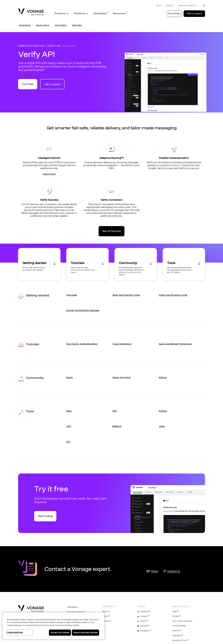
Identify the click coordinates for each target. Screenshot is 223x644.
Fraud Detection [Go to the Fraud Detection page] (122, 344)
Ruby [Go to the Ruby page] (69, 411)
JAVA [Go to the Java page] (162, 426)
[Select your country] (187, 6)
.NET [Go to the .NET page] (69, 426)
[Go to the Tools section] (184, 264)
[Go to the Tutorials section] (87, 264)
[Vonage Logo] (31, 12)
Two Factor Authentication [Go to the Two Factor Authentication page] (82, 344)
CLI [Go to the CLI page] (68, 442)
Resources (119, 13)
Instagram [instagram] (145, 631)
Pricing (77, 26)
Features (61, 26)
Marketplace (73, 607)
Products (60, 13)
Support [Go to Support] (170, 5)
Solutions (80, 13)
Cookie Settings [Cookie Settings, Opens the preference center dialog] (15, 632)
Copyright (177, 636)
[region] (53, 626)
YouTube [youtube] (144, 626)
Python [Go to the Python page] (163, 411)
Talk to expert (52, 84)
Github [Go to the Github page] (163, 378)
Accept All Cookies (60, 633)
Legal (175, 611)
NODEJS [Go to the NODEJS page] (117, 426)
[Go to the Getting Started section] (39, 264)
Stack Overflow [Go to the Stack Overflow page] (121, 378)
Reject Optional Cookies (86, 633)
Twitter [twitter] (143, 621)
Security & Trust (180, 640)
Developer (43, 26)
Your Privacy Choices (181, 621)
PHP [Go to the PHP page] (115, 411)
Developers (100, 13)
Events (105, 616)
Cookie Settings (179, 626)
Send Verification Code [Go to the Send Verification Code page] (126, 295)
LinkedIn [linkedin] (144, 616)
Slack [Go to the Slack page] (70, 378)
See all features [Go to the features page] (111, 231)
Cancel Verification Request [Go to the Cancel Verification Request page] (83, 310)
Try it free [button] (174, 14)
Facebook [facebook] (144, 611)
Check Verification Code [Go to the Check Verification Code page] (173, 295)
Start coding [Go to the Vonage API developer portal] (45, 516)
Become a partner (75, 612)
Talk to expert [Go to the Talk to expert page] (194, 14)
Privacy (176, 616)
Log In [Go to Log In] (158, 5)
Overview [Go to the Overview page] (72, 295)
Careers (106, 621)
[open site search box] (204, 5)
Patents (176, 631)
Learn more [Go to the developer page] (49, 174)
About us (106, 611)
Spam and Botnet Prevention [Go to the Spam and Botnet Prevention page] (175, 344)
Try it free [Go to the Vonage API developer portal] (28, 84)
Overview (25, 26)
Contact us (174, 571)
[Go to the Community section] (136, 264)
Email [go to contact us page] (155, 571)
